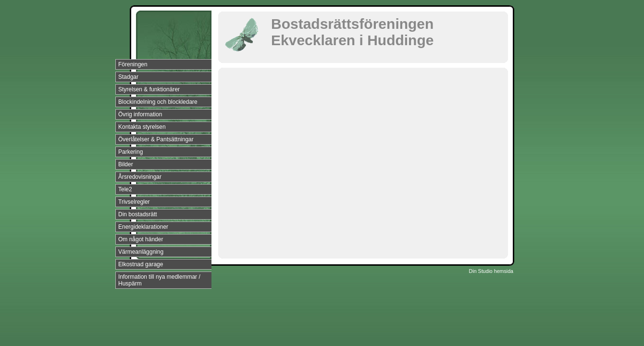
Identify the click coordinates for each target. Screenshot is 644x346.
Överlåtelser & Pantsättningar (156, 139)
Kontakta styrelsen (142, 127)
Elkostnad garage (141, 264)
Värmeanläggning (141, 252)
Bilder (126, 164)
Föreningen (133, 64)
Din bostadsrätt (138, 214)
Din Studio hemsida (491, 271)
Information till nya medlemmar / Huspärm (159, 280)
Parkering (130, 152)
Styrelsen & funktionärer (149, 89)
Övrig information (140, 114)
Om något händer (141, 239)
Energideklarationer (143, 227)
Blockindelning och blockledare (158, 102)
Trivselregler (134, 202)
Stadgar (128, 77)
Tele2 (125, 189)
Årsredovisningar (140, 177)
